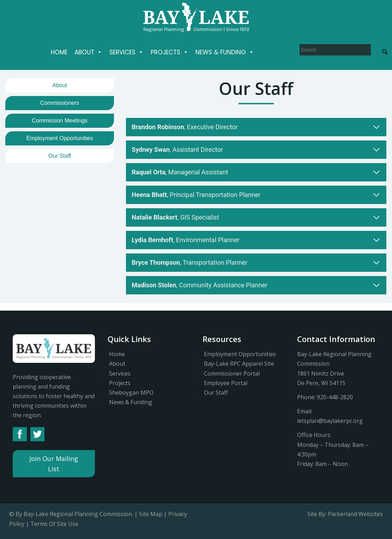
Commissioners (60, 103)
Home (59, 52)
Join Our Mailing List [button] (54, 464)
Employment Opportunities (60, 138)
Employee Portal (226, 383)
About (88, 52)
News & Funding (225, 52)
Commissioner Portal (232, 373)
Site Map (151, 514)
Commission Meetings (59, 121)
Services (126, 52)
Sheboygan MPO (131, 393)
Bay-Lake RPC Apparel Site (239, 364)
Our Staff (60, 156)
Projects (170, 52)
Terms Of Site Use (54, 524)
